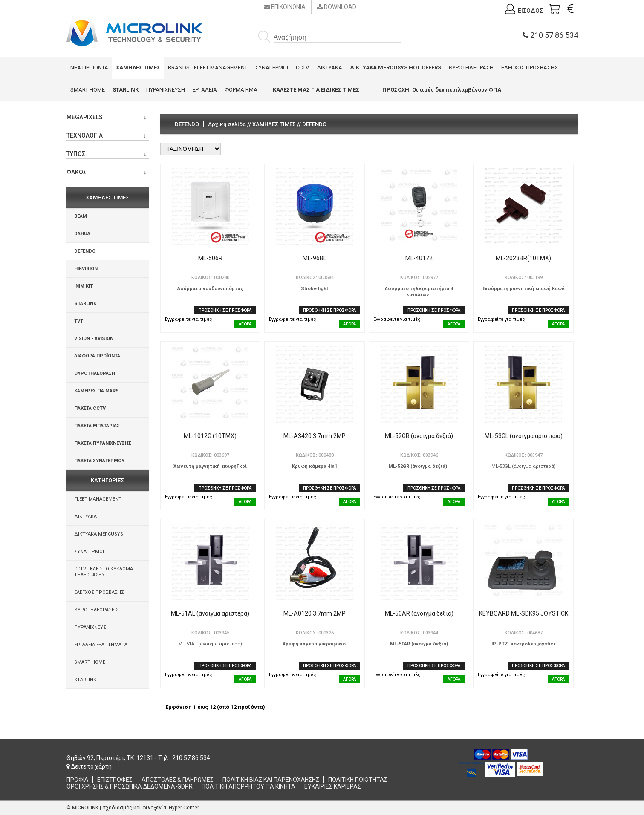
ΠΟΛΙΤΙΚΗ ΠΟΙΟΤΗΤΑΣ (358, 780)
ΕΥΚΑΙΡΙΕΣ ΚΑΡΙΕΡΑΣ (333, 786)
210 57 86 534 (550, 35)
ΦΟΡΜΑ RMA (241, 90)
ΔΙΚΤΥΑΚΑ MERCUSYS (99, 534)
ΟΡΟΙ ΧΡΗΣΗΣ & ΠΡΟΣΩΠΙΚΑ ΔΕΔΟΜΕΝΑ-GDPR (130, 786)
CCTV (302, 68)
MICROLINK (85, 808)
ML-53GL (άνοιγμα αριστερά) (524, 436)
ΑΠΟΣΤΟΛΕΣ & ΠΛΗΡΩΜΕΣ (178, 780)
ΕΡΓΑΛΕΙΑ (205, 90)
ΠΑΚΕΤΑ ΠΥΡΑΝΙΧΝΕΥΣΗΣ (103, 443)
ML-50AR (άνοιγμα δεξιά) (419, 613)
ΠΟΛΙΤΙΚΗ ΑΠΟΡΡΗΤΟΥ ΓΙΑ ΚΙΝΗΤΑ (248, 786)
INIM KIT (84, 286)
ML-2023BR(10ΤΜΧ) (523, 258)
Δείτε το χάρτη (89, 766)
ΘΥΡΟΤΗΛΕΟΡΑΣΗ (471, 68)
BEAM (81, 216)
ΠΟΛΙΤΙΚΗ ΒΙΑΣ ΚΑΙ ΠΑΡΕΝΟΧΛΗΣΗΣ (271, 780)
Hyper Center (184, 808)
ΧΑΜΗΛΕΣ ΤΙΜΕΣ (274, 124)
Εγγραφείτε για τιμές (189, 319)
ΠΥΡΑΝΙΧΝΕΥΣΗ (166, 90)
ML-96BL (315, 258)
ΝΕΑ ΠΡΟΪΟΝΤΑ (89, 68)
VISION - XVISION (94, 338)
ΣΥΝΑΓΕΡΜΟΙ (272, 68)
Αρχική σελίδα (227, 124)
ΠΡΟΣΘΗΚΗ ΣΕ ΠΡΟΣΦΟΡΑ (225, 310)
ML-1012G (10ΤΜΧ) (210, 436)
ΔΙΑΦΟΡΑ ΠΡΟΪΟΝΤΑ (97, 356)
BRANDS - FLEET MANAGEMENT (208, 68)
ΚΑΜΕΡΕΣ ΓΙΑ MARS (97, 391)
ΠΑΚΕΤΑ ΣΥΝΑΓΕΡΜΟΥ (99, 461)
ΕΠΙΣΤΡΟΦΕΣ (115, 780)
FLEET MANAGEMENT (98, 499)
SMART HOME (88, 90)
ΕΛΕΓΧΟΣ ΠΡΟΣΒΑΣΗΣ (530, 68)
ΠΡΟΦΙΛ (77, 780)
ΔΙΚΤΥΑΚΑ (329, 68)
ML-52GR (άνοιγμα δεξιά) (419, 436)
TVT (79, 321)
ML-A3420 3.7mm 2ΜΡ (315, 436)
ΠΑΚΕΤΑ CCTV (90, 408)
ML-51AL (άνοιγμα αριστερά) (210, 613)
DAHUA (82, 234)
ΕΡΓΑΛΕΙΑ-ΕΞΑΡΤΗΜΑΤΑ (101, 645)
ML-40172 (419, 258)
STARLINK (85, 304)
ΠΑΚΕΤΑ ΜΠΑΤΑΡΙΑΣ (97, 426)
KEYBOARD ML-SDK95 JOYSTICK (524, 613)
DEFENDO (85, 251)
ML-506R (210, 258)
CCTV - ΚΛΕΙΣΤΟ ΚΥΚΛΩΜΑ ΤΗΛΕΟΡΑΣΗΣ (104, 572)
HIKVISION (86, 269)
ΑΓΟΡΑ (245, 324)
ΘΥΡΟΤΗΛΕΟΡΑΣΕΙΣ (96, 610)
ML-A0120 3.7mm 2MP (315, 613)
